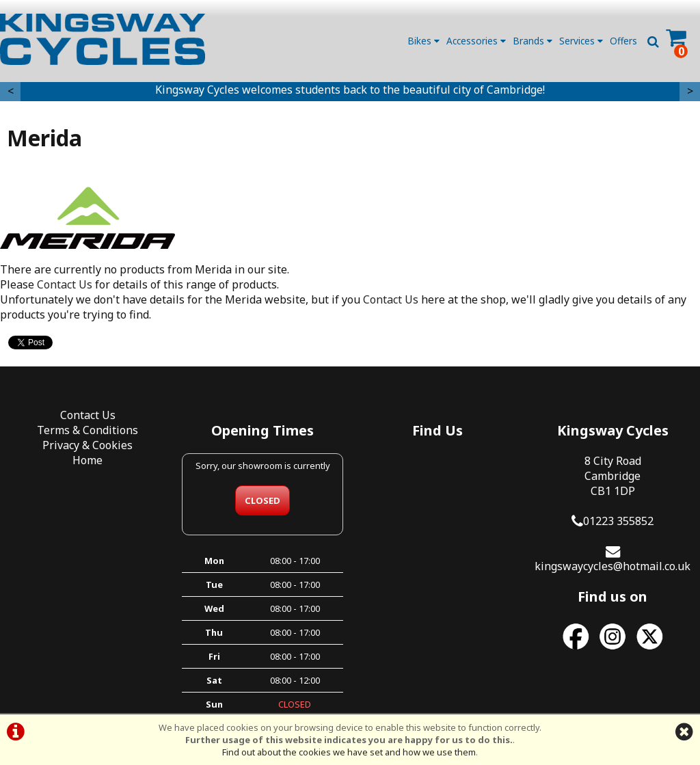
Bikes (423, 41)
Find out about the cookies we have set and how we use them (349, 752)
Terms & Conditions (87, 430)
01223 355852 (618, 521)
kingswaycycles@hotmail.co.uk (612, 566)
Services (581, 41)
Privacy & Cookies (87, 445)
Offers (623, 41)
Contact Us (65, 284)
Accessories (476, 41)
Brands (533, 41)
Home (87, 460)
